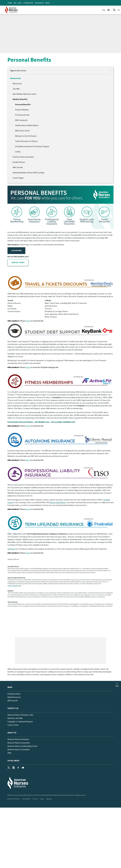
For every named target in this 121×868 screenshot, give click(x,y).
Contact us (13, 708)
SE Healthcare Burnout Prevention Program (32, 146)
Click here (11, 549)
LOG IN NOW (16, 250)
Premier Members (22, 110)
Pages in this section (18, 71)
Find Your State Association (23, 157)
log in (28, 321)
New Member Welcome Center (24, 94)
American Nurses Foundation (19, 749)
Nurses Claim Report (58, 502)
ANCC (20, 3)
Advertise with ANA (15, 718)
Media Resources (14, 697)
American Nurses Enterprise (18, 739)
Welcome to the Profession (26, 136)
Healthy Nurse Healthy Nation (27, 125)
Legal (42, 799)
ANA (15, 3)
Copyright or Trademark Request (20, 722)
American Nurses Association (19, 743)
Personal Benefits (23, 104)
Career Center (13, 725)
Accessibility (26, 799)
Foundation (28, 3)
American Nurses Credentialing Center (22, 746)
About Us (12, 733)
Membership (15, 78)
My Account (17, 84)
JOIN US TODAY (18, 262)
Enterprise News (14, 694)
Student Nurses (19, 162)
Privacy (35, 799)
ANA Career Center (22, 131)
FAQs (9, 753)
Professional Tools (22, 115)
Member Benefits (20, 99)
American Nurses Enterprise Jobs (20, 715)
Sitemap (49, 799)
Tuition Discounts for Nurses (26, 141)
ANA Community (21, 120)
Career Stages (18, 178)
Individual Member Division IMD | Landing (28, 173)
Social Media (13, 761)
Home (10, 3)
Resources (39, 3)
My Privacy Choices (14, 799)
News (48, 3)
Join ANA (16, 89)
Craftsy (18, 152)
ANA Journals (18, 167)
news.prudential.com (14, 586)
